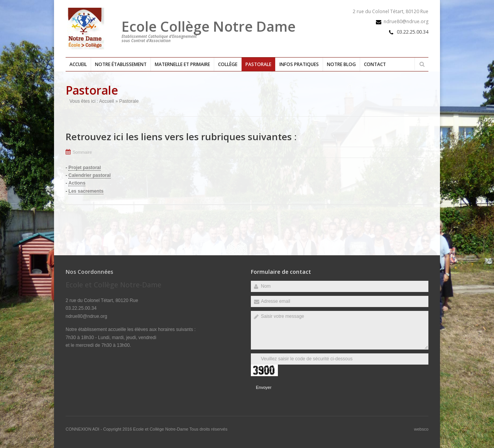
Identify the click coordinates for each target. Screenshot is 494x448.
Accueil (78, 64)
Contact (375, 64)
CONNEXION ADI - (84, 429)
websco (421, 429)
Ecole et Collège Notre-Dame (161, 429)
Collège (228, 64)
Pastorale (258, 64)
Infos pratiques (299, 64)
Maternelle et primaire (182, 64)
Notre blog (341, 64)
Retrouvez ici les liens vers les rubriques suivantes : (181, 137)
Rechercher (422, 64)
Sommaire (82, 152)
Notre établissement (121, 64)
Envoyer (264, 387)
